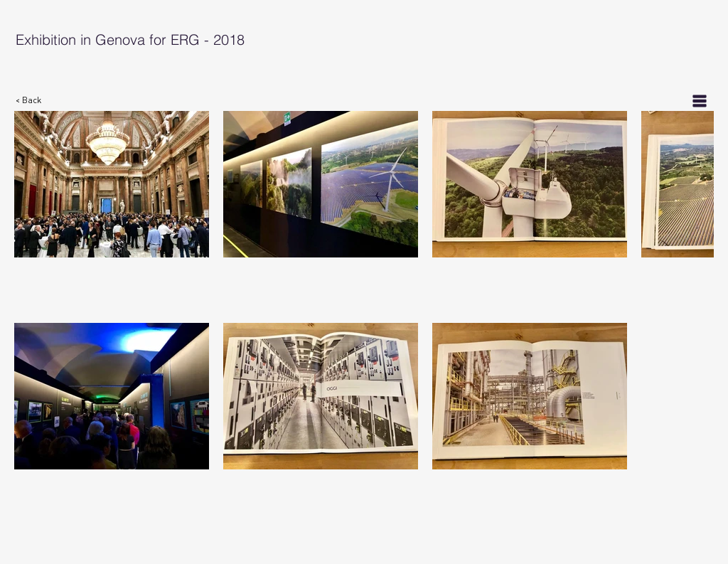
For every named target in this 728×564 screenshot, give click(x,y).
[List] (699, 101)
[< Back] (36, 101)
